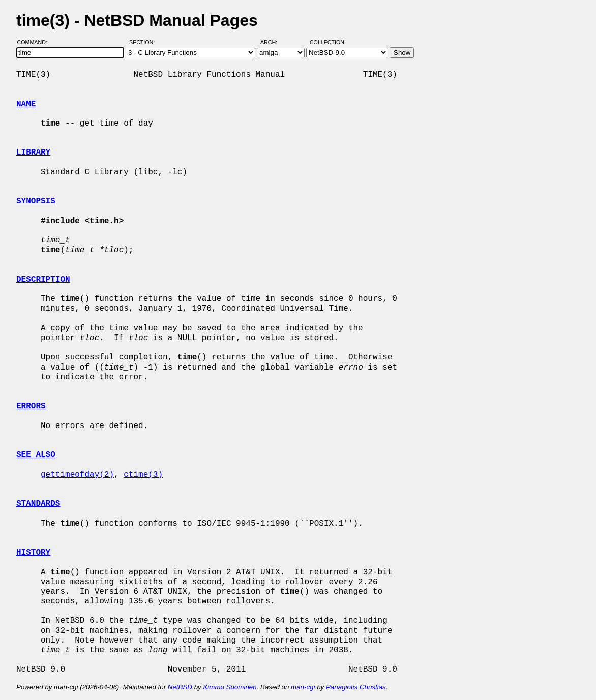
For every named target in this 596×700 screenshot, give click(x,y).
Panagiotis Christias (356, 687)
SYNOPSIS (36, 201)
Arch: (273, 42)
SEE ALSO (36, 455)
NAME (26, 104)
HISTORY (33, 553)
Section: (144, 42)
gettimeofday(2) (77, 475)
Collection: (328, 42)
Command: (35, 42)
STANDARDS (38, 504)
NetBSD (180, 687)
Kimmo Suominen (230, 687)
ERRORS (31, 406)
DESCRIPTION (43, 280)
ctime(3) (143, 475)
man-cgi (303, 687)
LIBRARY (33, 153)
